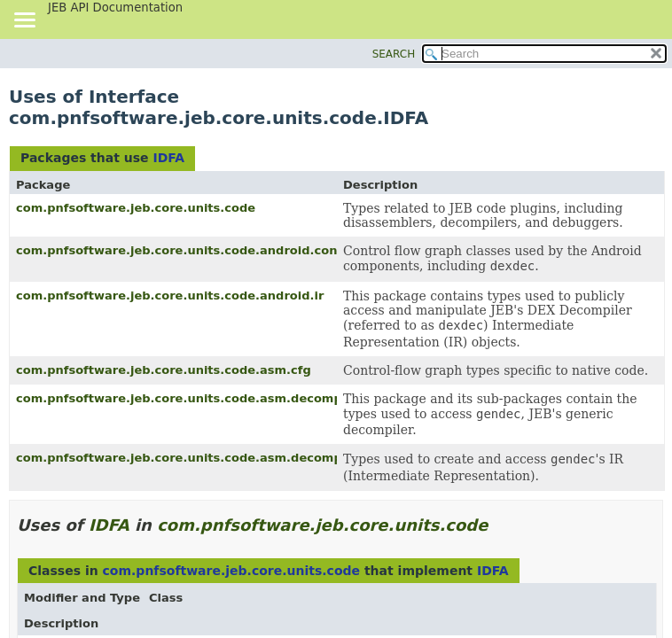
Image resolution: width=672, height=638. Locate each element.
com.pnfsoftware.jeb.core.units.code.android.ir (170, 296)
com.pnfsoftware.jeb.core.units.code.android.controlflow (202, 250)
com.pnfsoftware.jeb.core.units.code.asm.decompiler (190, 398)
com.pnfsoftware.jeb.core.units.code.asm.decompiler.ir (196, 458)
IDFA (168, 158)
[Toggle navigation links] (24, 21)
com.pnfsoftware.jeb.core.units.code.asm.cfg (164, 370)
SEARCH (394, 54)
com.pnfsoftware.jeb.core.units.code (136, 208)
